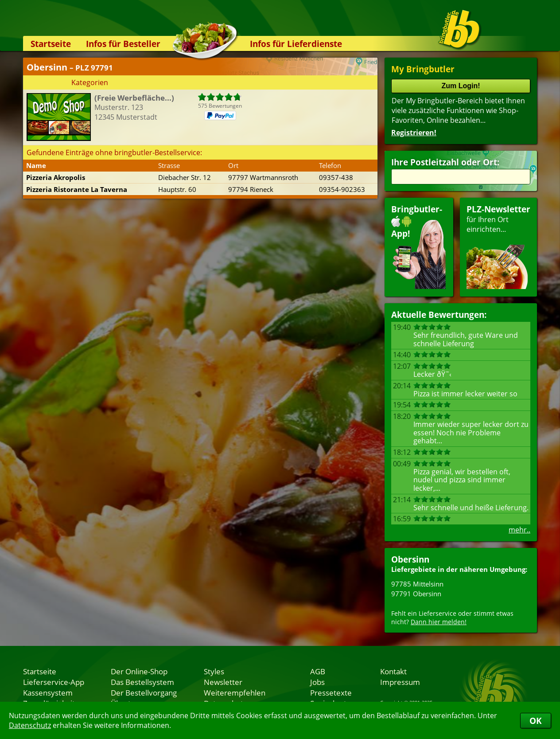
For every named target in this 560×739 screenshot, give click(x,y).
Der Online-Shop (139, 671)
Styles (214, 671)
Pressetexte (331, 692)
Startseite (51, 44)
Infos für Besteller (123, 44)
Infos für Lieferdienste (296, 44)
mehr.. (519, 530)
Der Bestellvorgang (144, 692)
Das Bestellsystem (142, 682)
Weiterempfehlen (235, 692)
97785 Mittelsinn (417, 584)
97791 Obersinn (416, 594)
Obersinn (410, 559)
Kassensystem (48, 692)
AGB (318, 671)
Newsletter (223, 682)
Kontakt (393, 671)
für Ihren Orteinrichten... (498, 246)
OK (536, 721)
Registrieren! (414, 133)
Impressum (400, 682)
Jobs (317, 682)
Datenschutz (30, 725)
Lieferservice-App (54, 682)
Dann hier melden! (439, 622)
